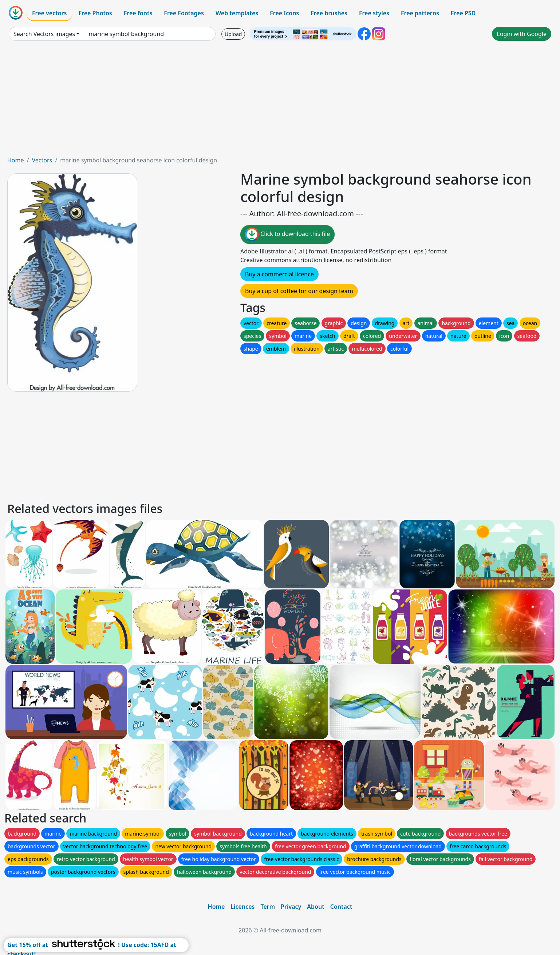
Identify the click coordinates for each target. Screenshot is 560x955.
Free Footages (184, 13)
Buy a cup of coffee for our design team (299, 291)
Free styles (374, 13)
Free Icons (284, 13)
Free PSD (463, 13)
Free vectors (49, 13)
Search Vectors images (44, 34)
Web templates (237, 13)
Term (268, 907)
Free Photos (95, 13)
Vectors (42, 160)
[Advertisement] (280, 101)
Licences (242, 907)
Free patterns (420, 13)
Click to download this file (287, 234)
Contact (341, 907)
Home (16, 160)
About (316, 907)
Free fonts (138, 13)
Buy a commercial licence (279, 274)
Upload (233, 34)
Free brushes (329, 13)
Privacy (291, 907)
